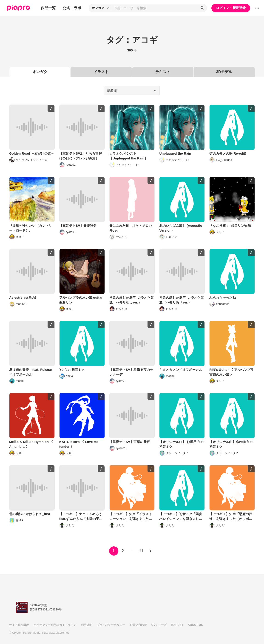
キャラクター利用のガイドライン (55, 625)
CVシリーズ (159, 625)
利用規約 (87, 625)
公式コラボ (72, 8)
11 (141, 551)
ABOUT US (195, 625)
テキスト (163, 72)
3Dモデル (224, 72)
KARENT (177, 625)
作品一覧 (48, 8)
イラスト (101, 72)
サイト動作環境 (19, 625)
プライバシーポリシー (111, 625)
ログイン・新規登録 (231, 8)
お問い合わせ (138, 625)
